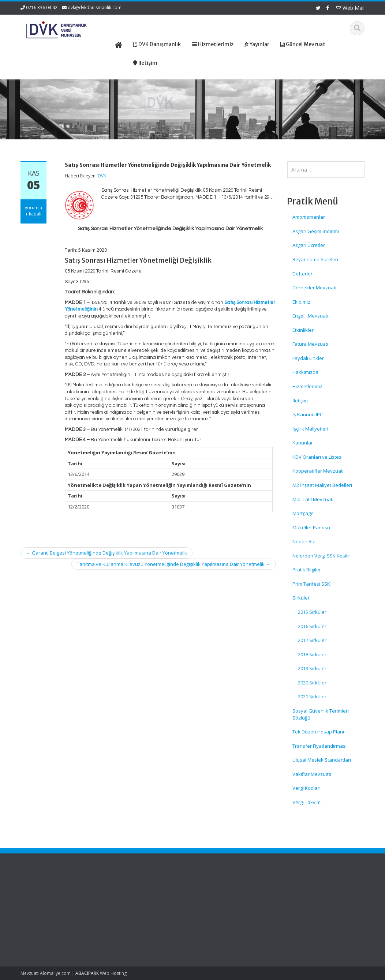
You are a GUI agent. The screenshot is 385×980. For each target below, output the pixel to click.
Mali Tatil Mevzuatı (313, 499)
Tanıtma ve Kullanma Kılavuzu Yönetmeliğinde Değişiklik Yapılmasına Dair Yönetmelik (174, 564)
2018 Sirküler (312, 654)
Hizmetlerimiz (307, 386)
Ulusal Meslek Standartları (322, 760)
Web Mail (350, 8)
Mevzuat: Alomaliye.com (46, 973)
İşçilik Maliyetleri (310, 429)
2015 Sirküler (312, 612)
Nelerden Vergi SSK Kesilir (321, 556)
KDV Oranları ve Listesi (317, 457)
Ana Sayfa (216, 894)
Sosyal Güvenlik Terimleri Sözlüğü (321, 714)
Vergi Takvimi (307, 802)
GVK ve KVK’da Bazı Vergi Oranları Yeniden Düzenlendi (45, 904)
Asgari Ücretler (309, 245)
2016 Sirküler (312, 626)
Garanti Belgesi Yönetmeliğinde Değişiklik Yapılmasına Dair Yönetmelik (106, 553)
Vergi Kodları (306, 788)
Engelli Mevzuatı (310, 316)
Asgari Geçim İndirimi (316, 231)
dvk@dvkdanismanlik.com (95, 7)
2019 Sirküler (312, 668)
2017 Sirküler (312, 640)
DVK (102, 176)
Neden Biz (304, 541)
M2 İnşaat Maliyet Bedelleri (322, 485)
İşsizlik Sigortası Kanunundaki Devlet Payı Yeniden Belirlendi (46, 932)
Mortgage (303, 513)
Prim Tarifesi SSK (311, 584)
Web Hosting (113, 973)
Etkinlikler (303, 330)
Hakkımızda (305, 372)
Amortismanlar (309, 217)
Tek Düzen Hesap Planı (318, 732)
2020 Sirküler (312, 683)
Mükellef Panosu (311, 527)
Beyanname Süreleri (315, 259)
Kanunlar (303, 443)
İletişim (300, 401)
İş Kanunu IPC (308, 414)
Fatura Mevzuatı (310, 344)
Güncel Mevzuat (222, 915)
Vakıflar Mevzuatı (312, 774)
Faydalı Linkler (308, 358)
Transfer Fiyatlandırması (319, 746)
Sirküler (301, 598)
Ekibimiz (301, 302)
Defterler (302, 274)
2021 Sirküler (312, 696)
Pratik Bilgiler (307, 570)
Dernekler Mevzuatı (314, 288)
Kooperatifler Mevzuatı (318, 471)
